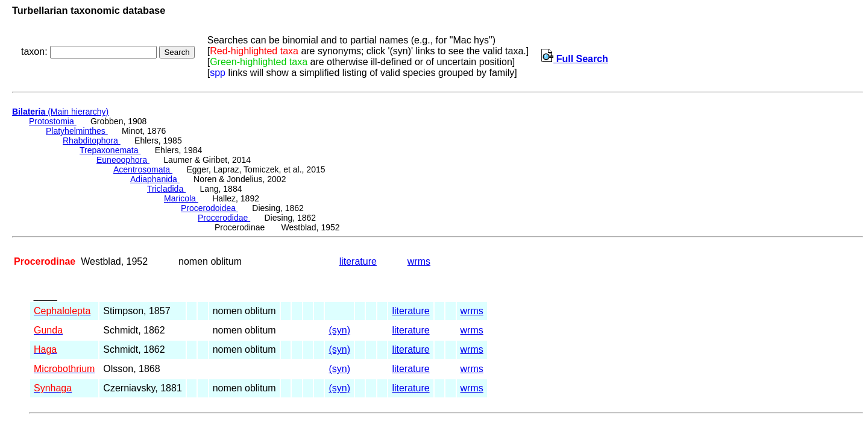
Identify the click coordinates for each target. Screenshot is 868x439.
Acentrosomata (143, 169)
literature (358, 261)
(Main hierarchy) (60, 112)
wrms (419, 261)
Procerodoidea (209, 208)
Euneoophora (123, 160)
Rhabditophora (92, 141)
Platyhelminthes (77, 131)
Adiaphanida (155, 179)
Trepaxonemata (110, 150)
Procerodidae (224, 218)
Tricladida (166, 189)
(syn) (339, 330)
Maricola (181, 198)
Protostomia (53, 121)
